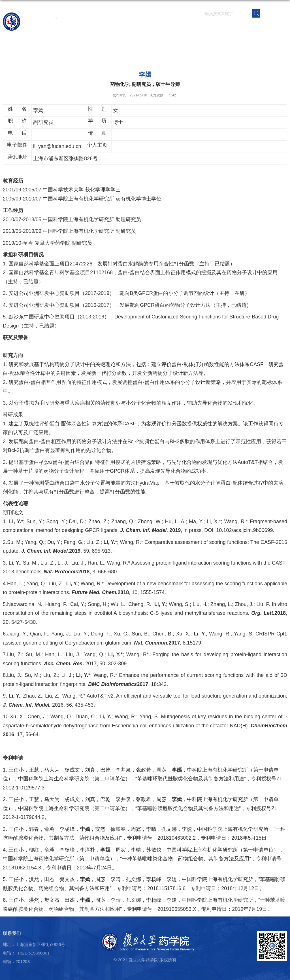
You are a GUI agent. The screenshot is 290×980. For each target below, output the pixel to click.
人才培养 (193, 27)
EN (274, 13)
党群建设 (235, 27)
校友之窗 (256, 27)
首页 (114, 27)
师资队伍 (151, 27)
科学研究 (172, 27)
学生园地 (214, 27)
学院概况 (130, 27)
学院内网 (277, 27)
